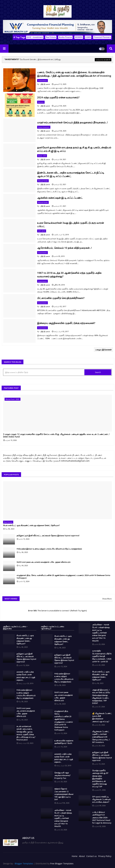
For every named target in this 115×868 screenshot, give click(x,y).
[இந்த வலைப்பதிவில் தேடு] (44, 372)
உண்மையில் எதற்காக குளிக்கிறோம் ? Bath (64, 742)
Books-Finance (65, 37)
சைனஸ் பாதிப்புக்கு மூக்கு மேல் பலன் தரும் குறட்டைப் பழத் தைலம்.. (26, 676)
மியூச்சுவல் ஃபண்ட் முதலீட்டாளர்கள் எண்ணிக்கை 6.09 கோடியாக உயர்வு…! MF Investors (101, 737)
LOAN (88, 37)
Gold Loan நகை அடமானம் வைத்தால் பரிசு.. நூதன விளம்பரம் (44, 562)
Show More (107, 599)
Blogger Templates (24, 864)
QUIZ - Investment (35, 37)
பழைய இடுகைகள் (103, 350)
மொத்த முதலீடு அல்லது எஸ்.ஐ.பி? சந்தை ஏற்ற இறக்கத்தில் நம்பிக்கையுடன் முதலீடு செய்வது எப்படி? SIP (100, 778)
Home (75, 856)
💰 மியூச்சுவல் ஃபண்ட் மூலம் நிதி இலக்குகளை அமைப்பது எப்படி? (102, 717)
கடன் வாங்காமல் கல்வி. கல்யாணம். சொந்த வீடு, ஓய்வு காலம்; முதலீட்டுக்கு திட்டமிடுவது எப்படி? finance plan (26, 733)
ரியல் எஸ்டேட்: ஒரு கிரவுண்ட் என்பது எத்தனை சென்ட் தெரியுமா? (31, 525)
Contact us (92, 856)
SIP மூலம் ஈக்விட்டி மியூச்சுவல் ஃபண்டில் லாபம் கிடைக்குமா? (101, 799)
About (82, 856)
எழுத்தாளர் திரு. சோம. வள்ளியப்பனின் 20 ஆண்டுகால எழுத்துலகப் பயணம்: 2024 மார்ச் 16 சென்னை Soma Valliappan (63, 577)
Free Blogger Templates (62, 864)
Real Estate (51, 37)
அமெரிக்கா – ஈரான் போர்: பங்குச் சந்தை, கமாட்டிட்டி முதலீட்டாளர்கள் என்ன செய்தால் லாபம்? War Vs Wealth (63, 818)
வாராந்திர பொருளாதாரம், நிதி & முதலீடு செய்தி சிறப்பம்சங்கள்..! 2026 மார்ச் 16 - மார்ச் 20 (102, 656)
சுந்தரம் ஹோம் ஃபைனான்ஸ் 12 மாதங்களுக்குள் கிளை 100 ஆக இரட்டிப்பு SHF (64, 794)
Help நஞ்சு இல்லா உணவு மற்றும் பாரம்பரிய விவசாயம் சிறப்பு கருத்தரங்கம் (49, 549)
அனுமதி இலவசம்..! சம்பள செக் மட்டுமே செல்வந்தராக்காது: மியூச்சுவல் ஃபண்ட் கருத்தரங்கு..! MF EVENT (101, 696)
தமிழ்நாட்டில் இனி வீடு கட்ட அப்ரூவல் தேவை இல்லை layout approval (48, 535)
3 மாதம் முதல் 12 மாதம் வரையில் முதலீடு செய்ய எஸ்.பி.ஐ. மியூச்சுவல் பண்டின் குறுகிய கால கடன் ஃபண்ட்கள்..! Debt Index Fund (56, 436)
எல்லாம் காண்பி (103, 60)
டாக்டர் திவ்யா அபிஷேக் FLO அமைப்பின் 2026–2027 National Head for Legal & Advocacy (102, 817)
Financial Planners (102, 37)
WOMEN (79, 37)
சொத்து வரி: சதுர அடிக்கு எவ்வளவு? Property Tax (62, 775)
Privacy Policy (105, 856)
